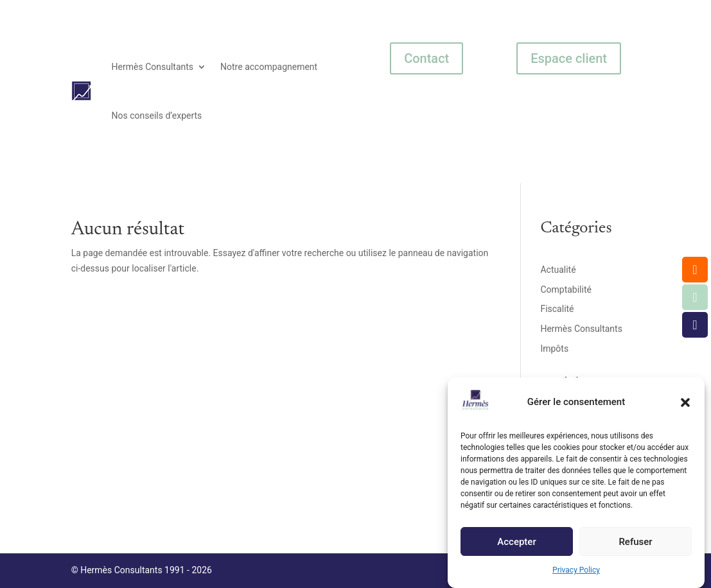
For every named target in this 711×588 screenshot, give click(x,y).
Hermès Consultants (153, 67)
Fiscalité (557, 309)
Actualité (558, 270)
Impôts (554, 349)
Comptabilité (566, 290)
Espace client (569, 58)
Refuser (635, 546)
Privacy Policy (576, 575)
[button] (685, 407)
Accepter (516, 546)
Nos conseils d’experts (157, 116)
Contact (426, 58)
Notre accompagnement (269, 67)
